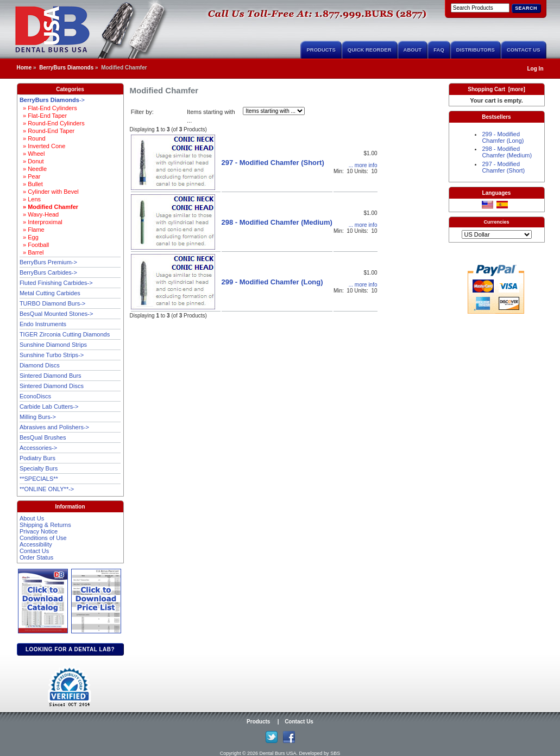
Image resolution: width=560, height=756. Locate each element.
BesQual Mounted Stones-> (56, 314)
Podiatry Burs (37, 458)
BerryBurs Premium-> (48, 262)
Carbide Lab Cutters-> (49, 406)
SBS (335, 753)
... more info (363, 165)
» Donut (32, 161)
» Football (34, 245)
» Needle (33, 169)
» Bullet (31, 184)
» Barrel (32, 252)
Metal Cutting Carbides (50, 293)
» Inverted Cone (42, 146)
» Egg (29, 237)
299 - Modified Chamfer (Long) (272, 282)
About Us (32, 518)
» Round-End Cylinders (52, 123)
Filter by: (142, 112)
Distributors (476, 50)
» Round (33, 138)
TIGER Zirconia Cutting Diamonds (65, 334)
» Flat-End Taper (43, 116)
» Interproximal (41, 222)
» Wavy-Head (39, 214)
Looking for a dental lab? (70, 649)
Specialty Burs (39, 468)
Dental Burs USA (278, 753)
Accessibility (36, 544)
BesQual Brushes (43, 437)
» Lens (30, 199)
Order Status (36, 557)
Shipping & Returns (45, 525)
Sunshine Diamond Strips (53, 345)
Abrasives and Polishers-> (54, 427)
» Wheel (32, 154)
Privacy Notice (39, 531)
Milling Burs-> (38, 417)
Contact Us (524, 50)
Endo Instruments (43, 324)
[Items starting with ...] (274, 111)
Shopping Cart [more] (496, 89)
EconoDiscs (35, 396)
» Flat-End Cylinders (48, 108)
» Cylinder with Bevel (49, 192)
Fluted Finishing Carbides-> (56, 283)
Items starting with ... (211, 116)
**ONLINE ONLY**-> (47, 489)
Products (321, 50)
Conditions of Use (43, 538)
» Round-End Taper (47, 131)
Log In (536, 69)
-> (52, 100)
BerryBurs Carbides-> (48, 272)
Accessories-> (38, 448)
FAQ (439, 50)
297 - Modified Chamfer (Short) (273, 163)
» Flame (32, 230)
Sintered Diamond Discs (52, 386)
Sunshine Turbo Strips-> (52, 355)
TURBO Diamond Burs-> (52, 303)
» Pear (30, 176)
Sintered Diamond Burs (51, 376)
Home (24, 68)
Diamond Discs (40, 365)
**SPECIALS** (39, 479)
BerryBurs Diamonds (66, 68)
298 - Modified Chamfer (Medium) (277, 222)
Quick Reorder (370, 50)
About (413, 50)
